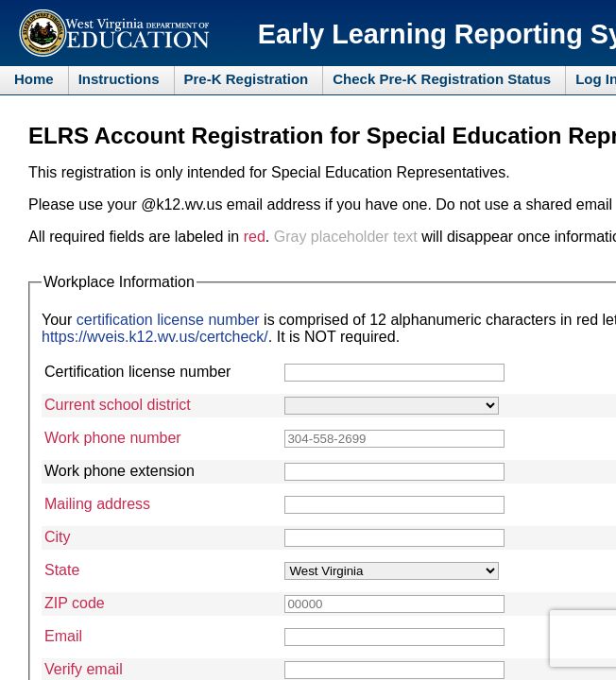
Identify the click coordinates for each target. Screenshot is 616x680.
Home (34, 79)
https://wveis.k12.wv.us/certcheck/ (155, 337)
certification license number (168, 320)
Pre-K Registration (247, 79)
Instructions (119, 79)
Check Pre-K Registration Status (442, 79)
